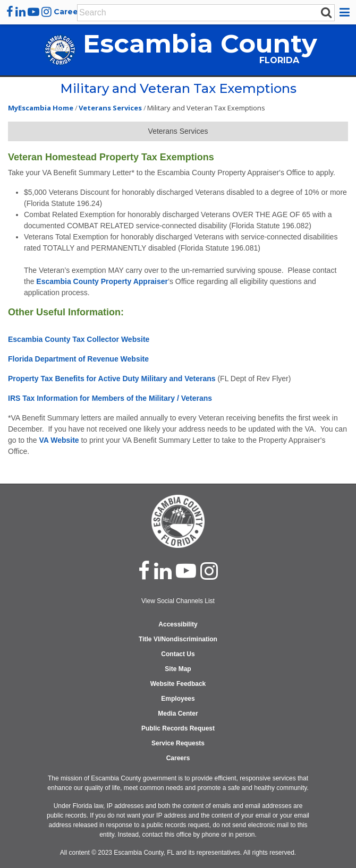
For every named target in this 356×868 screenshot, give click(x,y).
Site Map (178, 669)
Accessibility (178, 624)
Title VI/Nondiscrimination (178, 639)
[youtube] (33, 12)
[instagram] (46, 12)
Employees (178, 699)
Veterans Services (110, 108)
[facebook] (10, 12)
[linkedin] (20, 12)
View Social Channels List (178, 601)
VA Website (59, 440)
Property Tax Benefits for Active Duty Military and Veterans (112, 379)
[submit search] (326, 12)
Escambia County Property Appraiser (102, 281)
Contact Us (178, 654)
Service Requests (178, 743)
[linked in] (163, 571)
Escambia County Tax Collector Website (79, 339)
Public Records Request (178, 728)
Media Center (178, 714)
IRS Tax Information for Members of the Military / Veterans (110, 398)
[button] (346, 12)
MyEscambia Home (41, 108)
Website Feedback (178, 684)
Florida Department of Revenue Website (78, 359)
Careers (70, 12)
